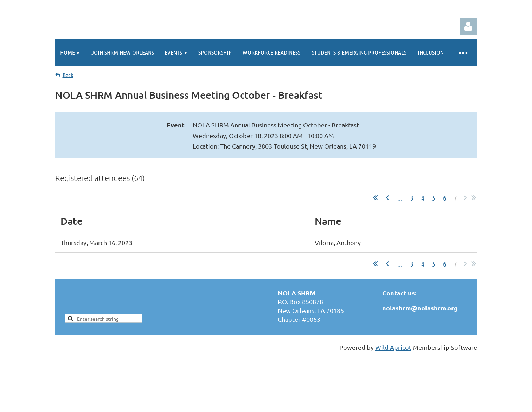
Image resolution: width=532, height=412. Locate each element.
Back (68, 75)
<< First (376, 198)
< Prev (387, 198)
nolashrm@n (402, 308)
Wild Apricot (393, 347)
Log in (468, 26)
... (400, 198)
